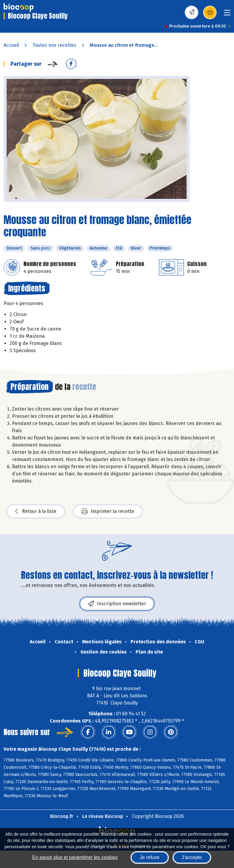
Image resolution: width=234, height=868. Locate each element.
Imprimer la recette (108, 511)
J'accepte (192, 857)
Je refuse (150, 857)
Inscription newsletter (117, 604)
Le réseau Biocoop (103, 816)
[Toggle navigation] (227, 15)
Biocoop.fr (62, 816)
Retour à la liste (36, 511)
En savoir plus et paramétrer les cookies (75, 857)
